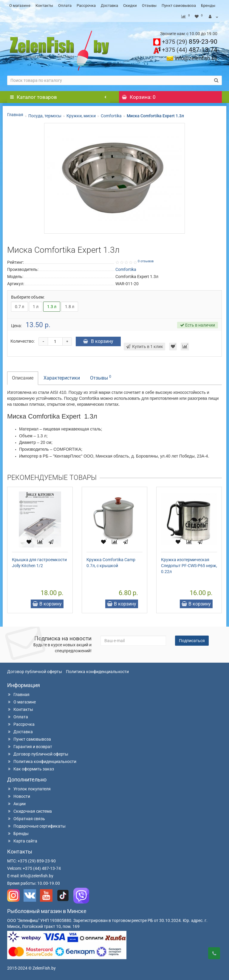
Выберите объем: (28, 297)
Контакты (44, 6)
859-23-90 (190, 42)
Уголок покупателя (29, 789)
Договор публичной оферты (35, 672)
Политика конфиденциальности (97, 672)
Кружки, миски (81, 116)
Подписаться (192, 641)
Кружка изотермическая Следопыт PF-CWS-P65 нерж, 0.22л (189, 566)
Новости (19, 796)
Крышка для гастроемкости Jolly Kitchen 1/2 (39, 563)
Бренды (208, 6)
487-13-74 (190, 50)
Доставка (109, 6)
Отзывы (149, 6)
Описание (23, 378)
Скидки (130, 6)
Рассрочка (86, 6)
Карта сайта (22, 841)
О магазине (20, 6)
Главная (15, 115)
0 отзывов (146, 261)
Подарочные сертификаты (36, 826)
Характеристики (62, 378)
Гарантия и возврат (30, 747)
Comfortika (111, 116)
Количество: (23, 341)
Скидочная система (30, 811)
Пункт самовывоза (179, 6)
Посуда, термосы (45, 116)
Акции (16, 804)
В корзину (98, 341)
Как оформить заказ (31, 769)
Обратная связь (26, 819)
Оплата (65, 6)
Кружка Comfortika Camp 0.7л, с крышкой (111, 563)
